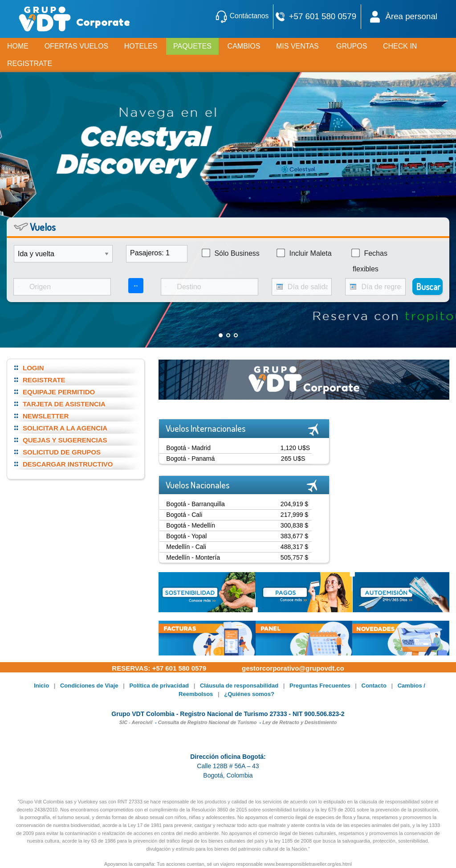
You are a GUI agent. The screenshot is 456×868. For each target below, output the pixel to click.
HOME (18, 46)
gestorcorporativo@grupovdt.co (293, 668)
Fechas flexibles (369, 261)
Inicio (41, 686)
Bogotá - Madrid (188, 448)
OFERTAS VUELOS (76, 46)
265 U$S (293, 459)
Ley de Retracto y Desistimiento (299, 722)
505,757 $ (294, 557)
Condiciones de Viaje (89, 686)
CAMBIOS (244, 46)
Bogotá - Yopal (186, 536)
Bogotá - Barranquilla (195, 504)
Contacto (374, 686)
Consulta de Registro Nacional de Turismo (208, 722)
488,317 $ (294, 547)
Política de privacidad (159, 686)
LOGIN (33, 368)
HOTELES (141, 46)
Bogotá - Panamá (190, 459)
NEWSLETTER (46, 416)
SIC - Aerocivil (136, 722)
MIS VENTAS (297, 46)
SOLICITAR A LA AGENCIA (65, 428)
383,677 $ (294, 536)
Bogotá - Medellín (191, 525)
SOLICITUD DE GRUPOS (62, 452)
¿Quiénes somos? (249, 694)
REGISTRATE (44, 380)
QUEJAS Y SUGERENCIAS (65, 440)
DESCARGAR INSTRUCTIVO (68, 464)
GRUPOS (352, 46)
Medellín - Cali (186, 547)
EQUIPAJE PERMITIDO (59, 392)
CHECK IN (400, 46)
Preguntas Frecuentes (320, 686)
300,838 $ (294, 525)
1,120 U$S (295, 448)
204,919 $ (294, 504)
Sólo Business (231, 253)
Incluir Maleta (304, 253)
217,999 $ (294, 515)
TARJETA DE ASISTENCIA (64, 404)
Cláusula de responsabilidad (239, 686)
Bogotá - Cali (184, 515)
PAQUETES (192, 46)
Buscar (428, 287)
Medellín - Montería (193, 557)
